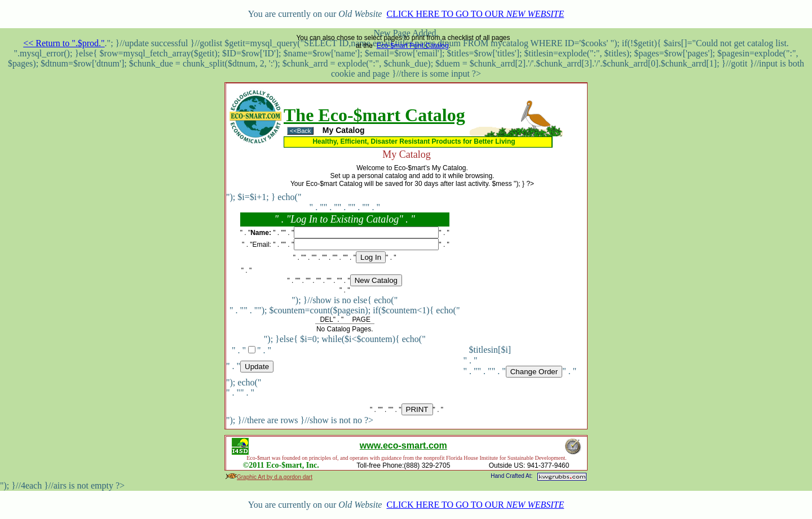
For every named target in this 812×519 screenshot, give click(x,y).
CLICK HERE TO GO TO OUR (475, 14)
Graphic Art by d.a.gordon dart (275, 477)
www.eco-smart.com (403, 445)
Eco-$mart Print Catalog (413, 46)
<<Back (300, 131)
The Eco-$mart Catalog (374, 115)
